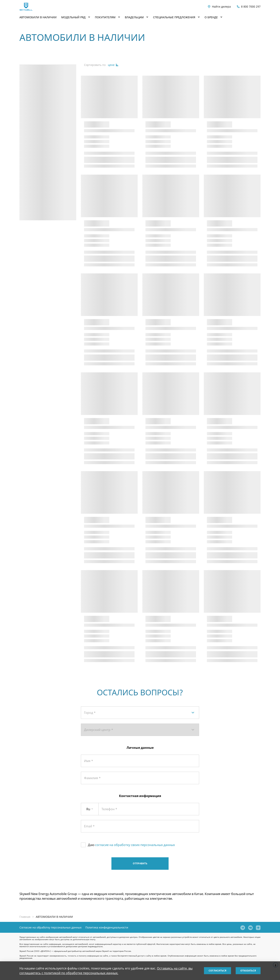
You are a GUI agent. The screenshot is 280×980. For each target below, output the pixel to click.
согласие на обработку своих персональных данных (135, 845)
